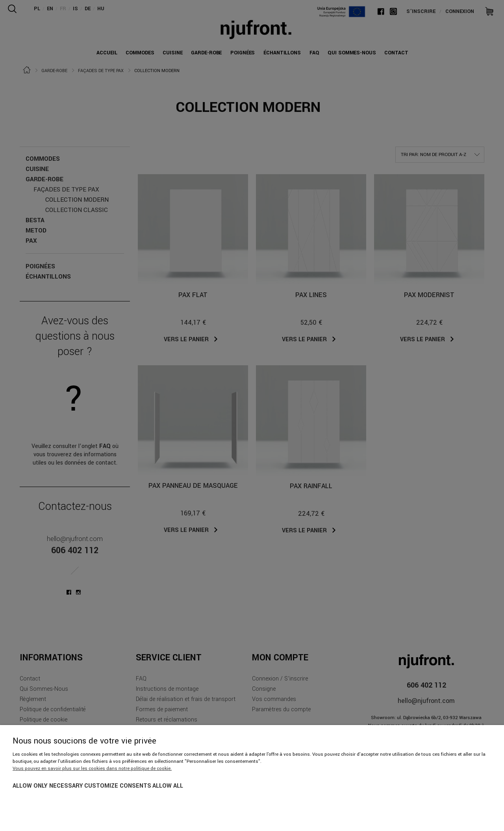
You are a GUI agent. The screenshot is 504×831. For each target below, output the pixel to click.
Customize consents (118, 786)
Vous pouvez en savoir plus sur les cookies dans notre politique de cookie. (92, 769)
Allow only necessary (48, 786)
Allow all (168, 786)
